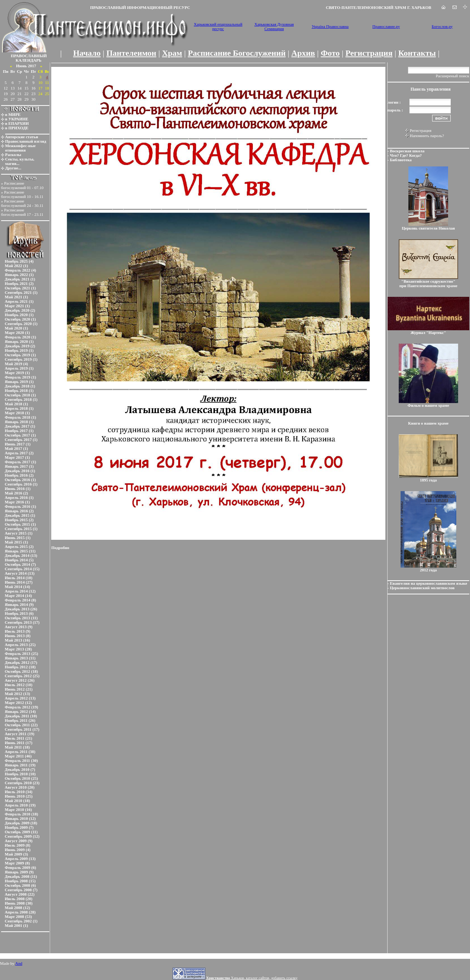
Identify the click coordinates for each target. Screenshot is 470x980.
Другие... (13, 168)
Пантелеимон (132, 53)
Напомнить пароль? (427, 136)
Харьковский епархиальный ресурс (218, 26)
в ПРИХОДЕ (17, 128)
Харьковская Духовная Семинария (274, 26)
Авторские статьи (22, 137)
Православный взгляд (26, 141)
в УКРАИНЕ (17, 119)
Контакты (417, 53)
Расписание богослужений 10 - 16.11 (22, 194)
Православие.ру (386, 26)
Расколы (13, 155)
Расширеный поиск (453, 76)
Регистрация (369, 53)
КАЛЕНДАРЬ (29, 60)
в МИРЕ (13, 114)
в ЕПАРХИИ (17, 123)
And (19, 963)
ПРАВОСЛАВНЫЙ (29, 56)
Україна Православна (330, 26)
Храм (172, 53)
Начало (87, 53)
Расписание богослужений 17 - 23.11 (22, 212)
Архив (303, 53)
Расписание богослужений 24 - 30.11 (22, 203)
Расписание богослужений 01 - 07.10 (22, 185)
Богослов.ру (442, 26)
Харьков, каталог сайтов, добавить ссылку (252, 978)
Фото (330, 53)
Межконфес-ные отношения (20, 148)
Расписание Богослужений (237, 53)
